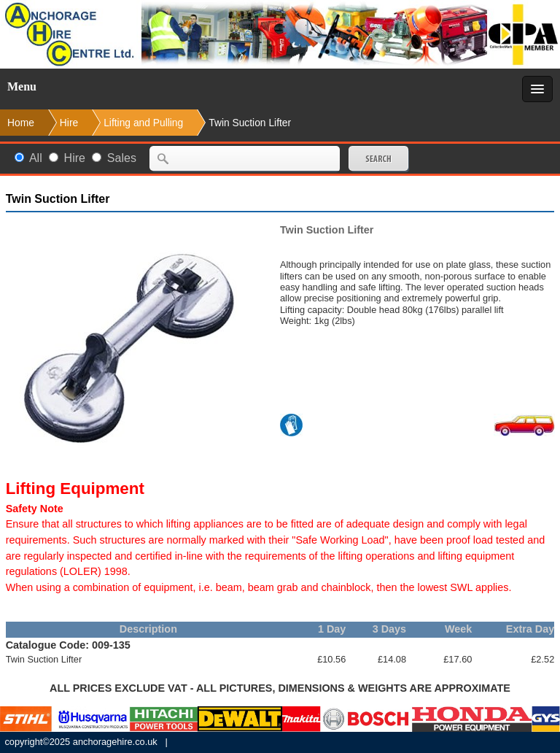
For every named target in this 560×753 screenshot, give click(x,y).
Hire (75, 158)
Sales (122, 158)
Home (21, 123)
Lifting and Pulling (143, 123)
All (36, 158)
